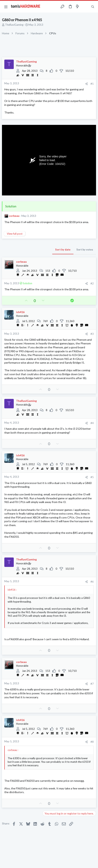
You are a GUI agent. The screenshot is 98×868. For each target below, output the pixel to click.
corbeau (14, 216)
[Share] (87, 84)
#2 (92, 283)
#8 (92, 742)
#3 (92, 334)
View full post (15, 234)
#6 (92, 582)
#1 (92, 84)
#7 (92, 684)
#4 (92, 423)
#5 (92, 477)
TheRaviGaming (14, 25)
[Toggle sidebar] (85, 7)
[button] (6, 7)
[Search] (93, 7)
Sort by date (63, 250)
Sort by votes (85, 250)
